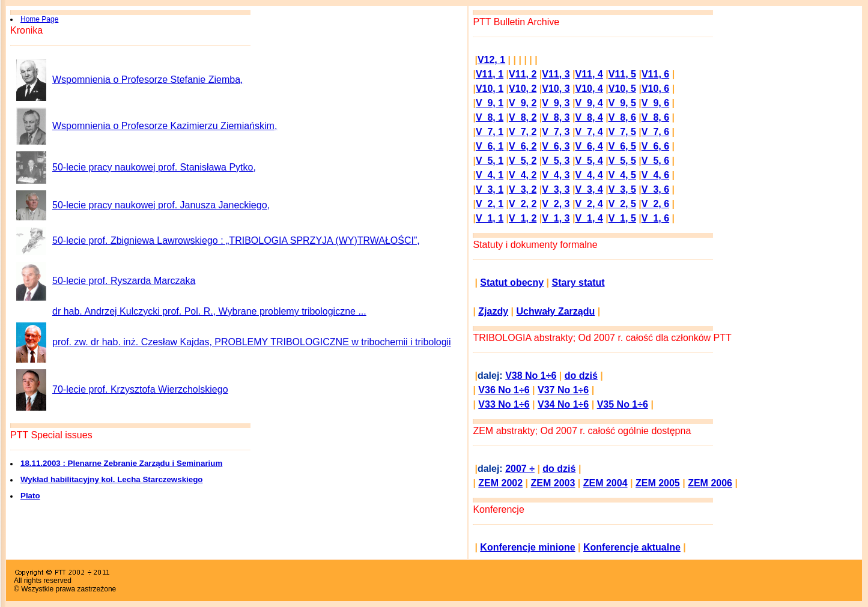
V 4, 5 (622, 175)
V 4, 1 (490, 175)
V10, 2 (523, 89)
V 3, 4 (589, 189)
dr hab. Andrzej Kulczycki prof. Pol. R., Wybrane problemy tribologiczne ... (209, 311)
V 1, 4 (589, 218)
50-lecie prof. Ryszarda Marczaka (124, 281)
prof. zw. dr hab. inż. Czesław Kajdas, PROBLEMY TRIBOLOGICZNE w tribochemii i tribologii (252, 342)
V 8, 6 (622, 117)
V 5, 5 (622, 161)
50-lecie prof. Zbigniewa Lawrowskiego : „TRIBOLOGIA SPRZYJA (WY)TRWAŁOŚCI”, (236, 240)
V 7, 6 (655, 132)
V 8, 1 (490, 117)
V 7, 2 (523, 132)
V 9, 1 (490, 103)
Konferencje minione (527, 547)
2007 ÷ (520, 469)
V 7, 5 (622, 132)
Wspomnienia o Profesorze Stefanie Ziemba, (147, 80)
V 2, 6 (655, 204)
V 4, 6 (655, 175)
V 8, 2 (523, 117)
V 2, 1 (490, 204)
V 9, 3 (556, 103)
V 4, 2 (523, 175)
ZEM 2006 (710, 483)
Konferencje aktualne (632, 547)
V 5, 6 (655, 161)
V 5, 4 (589, 161)
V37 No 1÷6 (563, 390)
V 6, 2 (523, 146)
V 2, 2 (523, 204)
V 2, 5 (622, 204)
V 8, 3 (556, 117)
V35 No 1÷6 (623, 404)
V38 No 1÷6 (531, 376)
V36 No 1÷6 (504, 390)
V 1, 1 (490, 218)
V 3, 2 (523, 189)
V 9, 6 (655, 103)
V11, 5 (622, 74)
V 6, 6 (655, 146)
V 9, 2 (523, 103)
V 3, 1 (490, 189)
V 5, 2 (523, 161)
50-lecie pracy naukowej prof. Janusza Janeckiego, (161, 205)
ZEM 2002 (500, 483)
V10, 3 (556, 89)
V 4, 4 (589, 175)
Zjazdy (493, 311)
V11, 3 (556, 74)
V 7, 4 (589, 132)
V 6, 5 (622, 146)
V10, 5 (622, 89)
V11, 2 (523, 74)
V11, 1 (490, 74)
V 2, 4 (589, 204)
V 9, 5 (622, 103)
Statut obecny (512, 282)
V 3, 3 (556, 189)
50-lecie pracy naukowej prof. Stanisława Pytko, (154, 167)
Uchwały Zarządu (556, 311)
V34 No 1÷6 (563, 404)
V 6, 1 (490, 146)
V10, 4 (589, 89)
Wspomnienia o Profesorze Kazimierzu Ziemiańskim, (165, 126)
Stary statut (578, 282)
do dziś (581, 376)
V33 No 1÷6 (504, 404)
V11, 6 (655, 74)
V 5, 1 (490, 161)
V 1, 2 (523, 218)
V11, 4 (589, 74)
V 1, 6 (655, 218)
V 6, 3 (556, 146)
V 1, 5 (622, 218)
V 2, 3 (556, 204)
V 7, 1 (490, 132)
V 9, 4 (589, 103)
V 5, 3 (556, 161)
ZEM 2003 (553, 483)
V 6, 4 (589, 146)
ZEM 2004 (605, 483)
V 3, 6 (655, 189)
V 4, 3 (556, 175)
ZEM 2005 (658, 483)
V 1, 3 (556, 218)
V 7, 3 (556, 132)
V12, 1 (491, 60)
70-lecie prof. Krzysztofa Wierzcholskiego (140, 389)
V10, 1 (490, 89)
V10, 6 (655, 89)
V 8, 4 (589, 117)
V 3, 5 (622, 189)
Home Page (39, 19)
